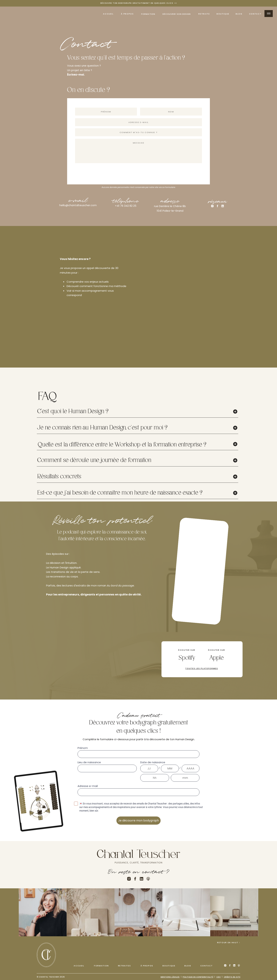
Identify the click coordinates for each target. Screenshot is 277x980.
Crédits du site (232, 977)
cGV (219, 977)
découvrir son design (177, 14)
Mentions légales (170, 977)
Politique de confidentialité (198, 977)
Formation (148, 14)
